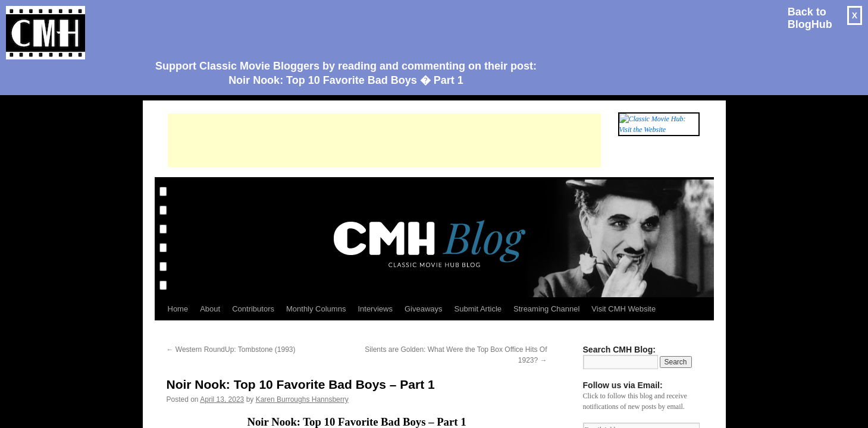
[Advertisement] (341, 27)
